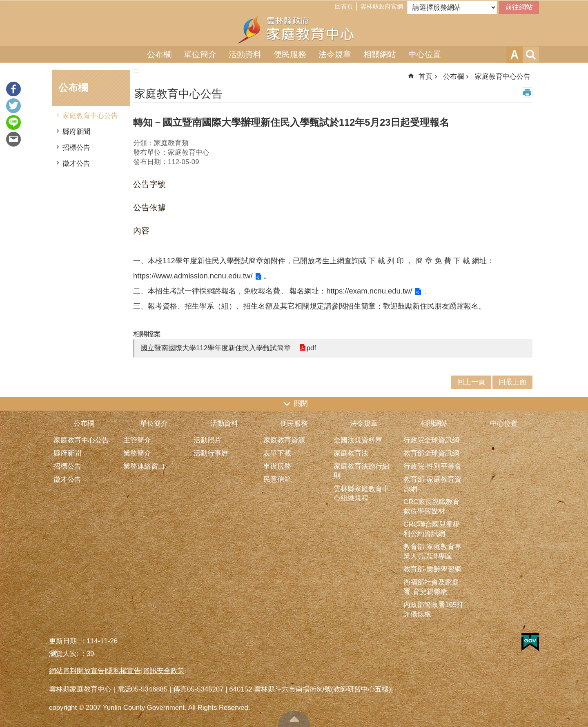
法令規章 (335, 54)
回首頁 (344, 6)
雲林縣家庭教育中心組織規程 (361, 494)
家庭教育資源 (284, 440)
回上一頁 (471, 382)
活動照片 (207, 440)
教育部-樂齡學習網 (432, 569)
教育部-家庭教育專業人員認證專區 (432, 551)
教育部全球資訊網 (431, 453)
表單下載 (277, 453)
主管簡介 (137, 440)
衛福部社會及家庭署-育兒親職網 (431, 587)
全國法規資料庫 (358, 440)
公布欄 (159, 54)
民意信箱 (277, 479)
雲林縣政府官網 (382, 6)
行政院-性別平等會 (432, 466)
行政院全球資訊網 (431, 440)
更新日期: (65, 641)
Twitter (13, 106)
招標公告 (76, 148)
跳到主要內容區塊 (4, 4)
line (13, 122)
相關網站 (380, 54)
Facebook (13, 89)
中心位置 (425, 54)
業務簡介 (137, 453)
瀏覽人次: (65, 654)
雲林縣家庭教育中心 (294, 30)
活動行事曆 (211, 453)
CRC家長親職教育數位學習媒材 (432, 507)
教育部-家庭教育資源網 (432, 484)
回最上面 (294, 719)
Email (13, 139)
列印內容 (527, 93)
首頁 (425, 77)
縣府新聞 (76, 132)
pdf (311, 348)
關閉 (301, 404)
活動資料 (245, 54)
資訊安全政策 (164, 671)
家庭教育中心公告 (90, 116)
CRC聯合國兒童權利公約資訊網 (432, 529)
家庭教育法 (351, 453)
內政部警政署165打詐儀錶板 (433, 609)
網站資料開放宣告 (77, 671)
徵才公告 (76, 163)
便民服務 (290, 54)
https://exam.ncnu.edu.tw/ (369, 291)
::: (3, 4)
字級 (514, 55)
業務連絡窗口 (144, 466)
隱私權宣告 (124, 671)
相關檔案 (147, 334)
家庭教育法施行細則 (361, 471)
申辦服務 (277, 466)
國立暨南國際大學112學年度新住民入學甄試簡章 (216, 348)
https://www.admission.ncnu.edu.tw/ (193, 276)
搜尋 (531, 55)
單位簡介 (200, 54)
